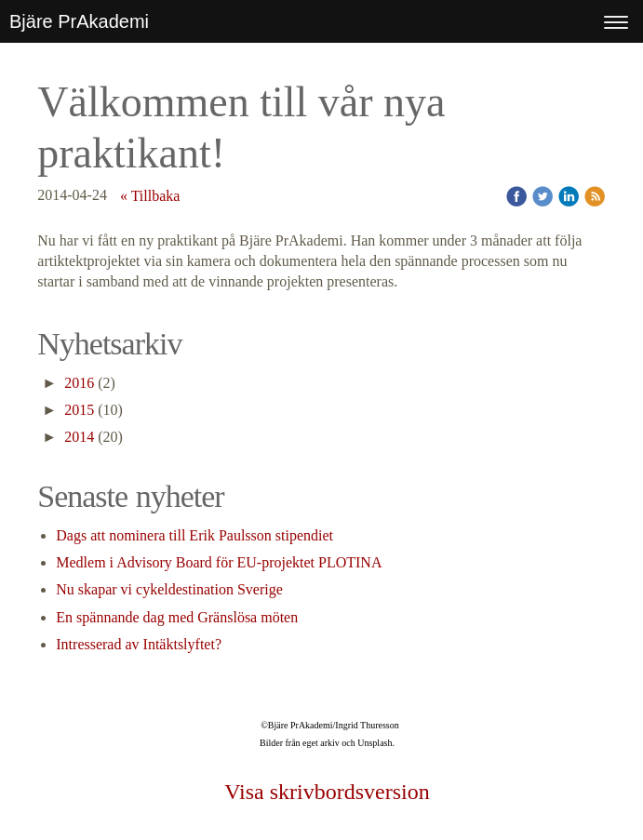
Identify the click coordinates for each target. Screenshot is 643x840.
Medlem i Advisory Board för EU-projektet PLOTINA (219, 562)
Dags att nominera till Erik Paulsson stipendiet (194, 535)
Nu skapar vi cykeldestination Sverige (169, 589)
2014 (79, 437)
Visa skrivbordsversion (327, 792)
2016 (79, 383)
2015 (79, 410)
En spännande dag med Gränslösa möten (177, 617)
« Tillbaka (150, 196)
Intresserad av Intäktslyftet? (139, 644)
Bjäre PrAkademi (79, 21)
